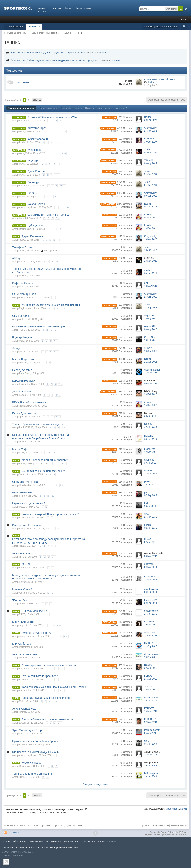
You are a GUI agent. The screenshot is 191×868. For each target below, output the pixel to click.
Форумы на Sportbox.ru (15, 825)
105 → (57, 197)
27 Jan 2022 (151, 131)
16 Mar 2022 (151, 239)
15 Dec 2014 (151, 405)
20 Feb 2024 (151, 120)
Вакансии (73, 848)
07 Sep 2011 (151, 495)
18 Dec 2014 (151, 228)
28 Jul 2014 (150, 416)
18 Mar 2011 (151, 580)
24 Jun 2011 (151, 517)
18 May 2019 (151, 286)
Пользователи (15, 27)
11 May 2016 (151, 373)
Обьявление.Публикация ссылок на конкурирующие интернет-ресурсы (55, 60)
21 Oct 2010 (150, 636)
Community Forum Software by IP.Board (168, 832)
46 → (57, 175)
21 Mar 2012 (151, 474)
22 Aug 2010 (151, 668)
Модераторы (172, 809)
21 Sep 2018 (151, 85)
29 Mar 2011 (151, 567)
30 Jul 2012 (150, 463)
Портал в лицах (70, 841)
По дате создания (49, 108)
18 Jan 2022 (151, 250)
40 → (58, 262)
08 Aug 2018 (151, 329)
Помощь (15, 832)
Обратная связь (21, 841)
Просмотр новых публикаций (161, 27)
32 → (57, 142)
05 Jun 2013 (151, 439)
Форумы (34, 27)
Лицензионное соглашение (17, 848)
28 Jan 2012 (151, 484)
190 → (63, 153)
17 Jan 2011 (151, 614)
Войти (184, 20)
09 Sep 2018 (151, 196)
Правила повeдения (40, 841)
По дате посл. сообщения (21, 108)
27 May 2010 (151, 722)
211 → (63, 132)
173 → (70, 208)
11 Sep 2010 (151, 646)
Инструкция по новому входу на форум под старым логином (48, 52)
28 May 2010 (151, 711)
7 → (57, 218)
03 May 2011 (151, 556)
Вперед (37, 100)
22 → (63, 229)
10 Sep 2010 (151, 657)
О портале (56, 841)
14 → (62, 121)
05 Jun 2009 (151, 744)
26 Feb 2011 (151, 592)
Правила (145, 825)
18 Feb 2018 (151, 340)
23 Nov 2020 (151, 261)
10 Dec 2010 (151, 625)
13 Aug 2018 (151, 318)
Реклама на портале (107, 841)
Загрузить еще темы (95, 784)
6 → (57, 330)
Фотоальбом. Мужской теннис (160, 79)
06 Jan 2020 (151, 273)
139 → (63, 186)
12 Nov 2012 (151, 452)
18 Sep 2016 (151, 351)
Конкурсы (42, 11)
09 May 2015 (151, 384)
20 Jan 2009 (151, 766)
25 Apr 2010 (150, 733)
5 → (66, 298)
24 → (59, 363)
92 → (58, 395)
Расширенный (186, 9)
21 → (62, 669)
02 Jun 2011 (151, 528)
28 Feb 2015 (151, 394)
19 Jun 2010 (151, 700)
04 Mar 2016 (151, 218)
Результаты (55, 8)
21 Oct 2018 (150, 174)
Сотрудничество (87, 841)
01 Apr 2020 (150, 152)
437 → (56, 164)
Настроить (121, 108)
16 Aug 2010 (151, 679)
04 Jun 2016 (151, 207)
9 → (55, 341)
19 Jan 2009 (151, 776)
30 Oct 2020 (150, 142)
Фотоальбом (24, 82)
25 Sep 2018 (151, 297)
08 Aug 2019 (151, 163)
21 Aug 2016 (151, 362)
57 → (57, 240)
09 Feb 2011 (151, 603)
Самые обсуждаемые (71, 108)
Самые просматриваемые (98, 108)
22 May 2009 (151, 755)
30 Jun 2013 (151, 427)
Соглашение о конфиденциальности (169, 825)
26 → (57, 417)
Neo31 (184, 809)
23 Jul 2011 (150, 506)
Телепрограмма (84, 8)
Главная (41, 8)
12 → (55, 453)
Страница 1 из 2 (13, 100)
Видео (68, 8)
